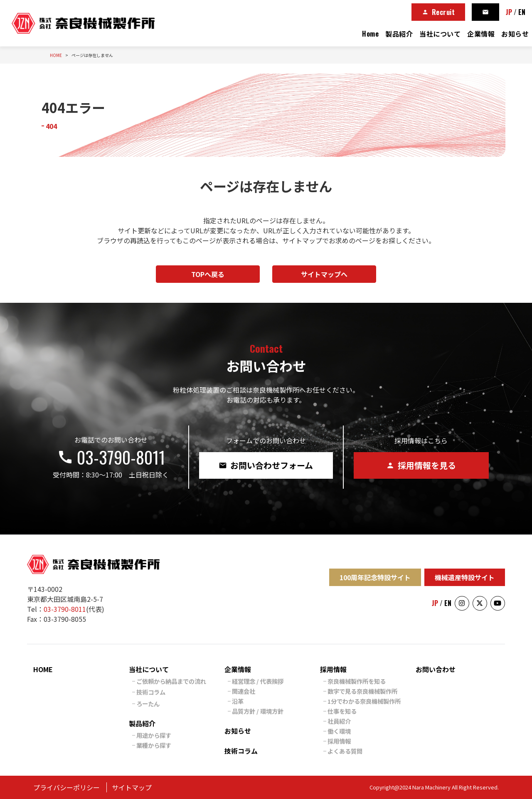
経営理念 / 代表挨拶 (258, 681)
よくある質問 (345, 751)
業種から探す (154, 745)
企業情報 (481, 34)
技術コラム (151, 692)
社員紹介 (339, 721)
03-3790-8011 (111, 457)
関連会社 (244, 691)
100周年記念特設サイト (375, 577)
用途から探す (154, 735)
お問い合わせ (436, 669)
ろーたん (148, 704)
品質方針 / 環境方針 (258, 711)
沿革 (238, 701)
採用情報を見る (421, 465)
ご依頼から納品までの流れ (171, 681)
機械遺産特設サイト (465, 577)
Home (370, 34)
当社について (440, 34)
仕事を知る (342, 711)
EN (522, 12)
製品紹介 (399, 34)
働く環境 (339, 731)
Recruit (438, 12)
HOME (43, 669)
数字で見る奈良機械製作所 (362, 691)
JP (509, 12)
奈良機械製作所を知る (357, 681)
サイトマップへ (324, 274)
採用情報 (333, 669)
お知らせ (515, 34)
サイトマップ (132, 787)
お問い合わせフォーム (266, 465)
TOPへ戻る (208, 274)
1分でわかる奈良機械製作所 (364, 701)
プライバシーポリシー (66, 787)
